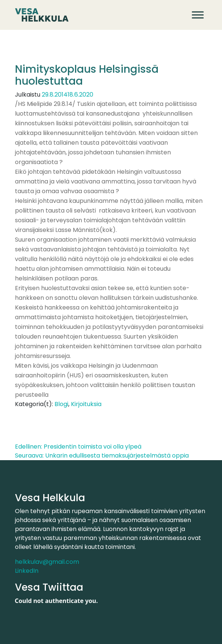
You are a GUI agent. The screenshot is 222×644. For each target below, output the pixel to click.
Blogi (61, 404)
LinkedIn (27, 571)
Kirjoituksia (86, 404)
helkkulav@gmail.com (47, 562)
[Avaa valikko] (198, 15)
